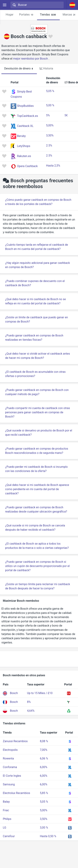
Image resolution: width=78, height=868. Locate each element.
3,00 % (44, 828)
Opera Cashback (27, 166)
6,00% (44, 767)
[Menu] (5, 5)
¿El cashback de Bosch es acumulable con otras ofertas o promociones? (35, 374)
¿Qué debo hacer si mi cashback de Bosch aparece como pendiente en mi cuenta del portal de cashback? (37, 489)
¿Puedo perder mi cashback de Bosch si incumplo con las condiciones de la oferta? (36, 469)
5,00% (50, 125)
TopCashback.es (27, 116)
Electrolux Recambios (16, 793)
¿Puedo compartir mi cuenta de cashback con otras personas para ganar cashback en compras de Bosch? (37, 412)
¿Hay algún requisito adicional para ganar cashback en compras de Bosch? (37, 265)
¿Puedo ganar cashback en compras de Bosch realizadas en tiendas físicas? (34, 338)
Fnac (6, 810)
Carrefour (9, 836)
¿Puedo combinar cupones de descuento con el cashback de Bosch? (35, 283)
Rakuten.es (24, 156)
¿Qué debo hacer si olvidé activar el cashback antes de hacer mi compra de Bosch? (38, 356)
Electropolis (10, 750)
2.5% (49, 145)
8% (29, 702)
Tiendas (48, 15)
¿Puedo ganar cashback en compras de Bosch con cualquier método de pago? (37, 392)
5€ (66, 115)
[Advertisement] (39, 659)
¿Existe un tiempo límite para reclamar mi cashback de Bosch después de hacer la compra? (38, 586)
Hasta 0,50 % (48, 836)
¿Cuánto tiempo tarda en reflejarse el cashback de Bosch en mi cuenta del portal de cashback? (37, 247)
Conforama (10, 767)
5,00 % (50, 105)
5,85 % (44, 793)
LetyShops (24, 146)
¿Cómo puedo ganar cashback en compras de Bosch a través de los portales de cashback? (38, 202)
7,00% (44, 750)
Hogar (10, 15)
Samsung (9, 784)
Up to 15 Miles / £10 (40, 693)
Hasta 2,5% (53, 166)
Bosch (14, 693)
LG (5, 828)
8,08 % (44, 741)
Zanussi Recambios (15, 741)
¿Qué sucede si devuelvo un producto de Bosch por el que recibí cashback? (39, 433)
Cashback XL (25, 126)
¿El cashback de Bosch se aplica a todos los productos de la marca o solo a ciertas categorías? (37, 546)
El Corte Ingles (12, 776)
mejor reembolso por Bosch (31, 59)
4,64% (31, 711)
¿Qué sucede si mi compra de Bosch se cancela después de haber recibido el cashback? (35, 528)
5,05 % (50, 91)
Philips (7, 819)
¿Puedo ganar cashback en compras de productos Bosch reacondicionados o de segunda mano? (37, 451)
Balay (6, 802)
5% (48, 115)
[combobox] (37, 5)
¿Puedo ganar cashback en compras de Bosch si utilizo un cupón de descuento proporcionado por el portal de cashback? (37, 566)
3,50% (50, 135)
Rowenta (8, 758)
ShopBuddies (25, 106)
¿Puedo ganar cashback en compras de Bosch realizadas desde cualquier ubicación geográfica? (36, 509)
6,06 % (44, 758)
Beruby (21, 136)
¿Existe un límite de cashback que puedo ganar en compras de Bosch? (37, 319)
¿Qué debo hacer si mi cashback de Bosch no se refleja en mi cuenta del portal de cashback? (35, 301)
